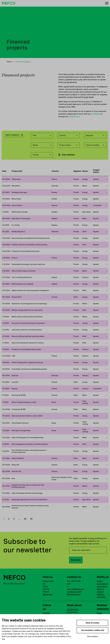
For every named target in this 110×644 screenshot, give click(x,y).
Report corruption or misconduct (102, 584)
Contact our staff (74, 592)
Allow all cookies (92, 623)
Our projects (72, 612)
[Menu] (107, 3)
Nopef (99, 613)
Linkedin (46, 613)
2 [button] (9, 519)
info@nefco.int (78, 589)
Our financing (73, 609)
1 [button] (4, 519)
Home (9, 62)
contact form (74, 117)
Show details (93, 636)
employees (96, 114)
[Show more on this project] (107, 179)
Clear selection (66, 155)
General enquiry (74, 594)
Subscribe (76, 560)
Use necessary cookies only (93, 630)
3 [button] (14, 519)
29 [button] (25, 519)
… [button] (19, 519)
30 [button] (31, 519)
